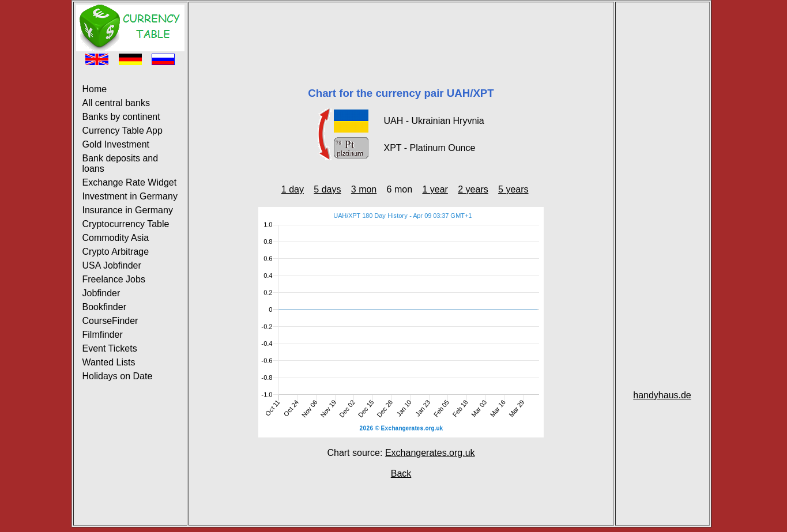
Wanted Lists (109, 362)
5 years (513, 189)
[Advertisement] (401, 31)
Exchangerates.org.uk (430, 453)
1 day (293, 189)
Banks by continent (121, 117)
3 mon (364, 189)
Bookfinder (105, 307)
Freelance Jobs (114, 279)
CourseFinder (110, 321)
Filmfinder (103, 335)
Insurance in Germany (128, 210)
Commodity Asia (116, 238)
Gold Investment (116, 144)
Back (401, 473)
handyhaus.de (662, 395)
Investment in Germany (130, 196)
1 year (435, 189)
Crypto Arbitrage (116, 252)
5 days (327, 189)
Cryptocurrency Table (126, 224)
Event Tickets (110, 348)
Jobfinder (101, 293)
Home (95, 89)
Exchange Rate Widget (130, 182)
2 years (473, 189)
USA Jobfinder (112, 265)
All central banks (116, 103)
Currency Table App (123, 131)
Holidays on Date (118, 376)
